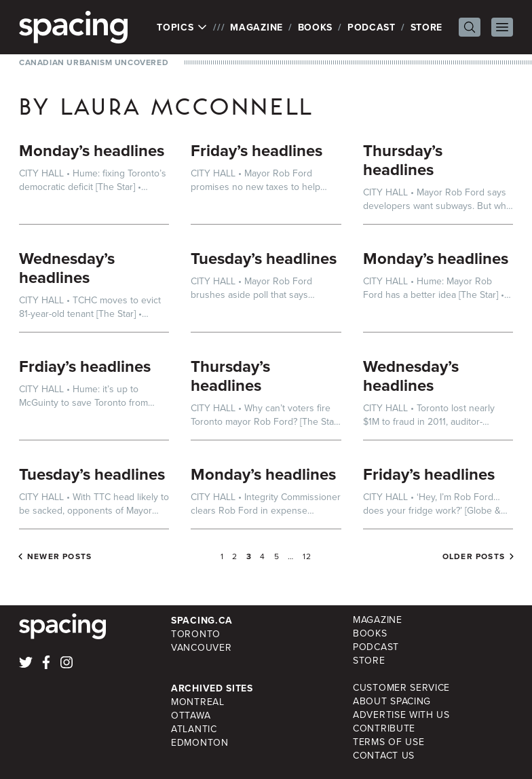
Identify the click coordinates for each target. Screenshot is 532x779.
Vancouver (201, 648)
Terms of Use (388, 742)
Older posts (474, 556)
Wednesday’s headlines (67, 268)
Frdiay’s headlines (85, 366)
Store (427, 27)
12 (307, 556)
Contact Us (384, 756)
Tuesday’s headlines (264, 258)
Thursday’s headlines (403, 160)
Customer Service (401, 688)
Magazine (256, 27)
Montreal (198, 702)
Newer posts (59, 556)
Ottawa (191, 716)
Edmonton (200, 743)
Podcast (372, 27)
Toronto (196, 634)
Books (316, 27)
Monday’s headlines (92, 150)
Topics (182, 27)
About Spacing (392, 701)
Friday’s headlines (256, 150)
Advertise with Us (401, 715)
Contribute (384, 728)
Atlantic (194, 729)
